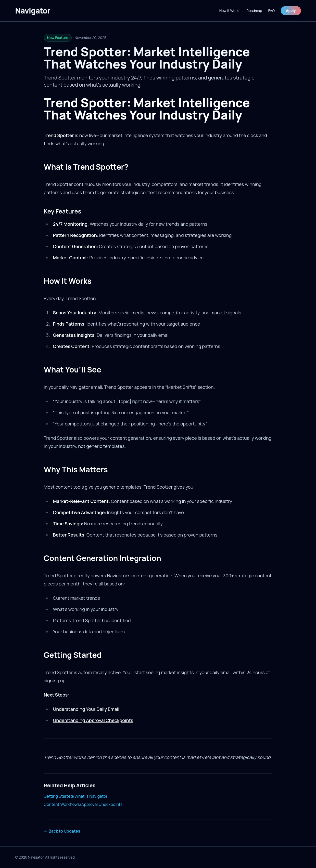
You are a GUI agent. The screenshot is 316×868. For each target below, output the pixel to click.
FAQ (271, 11)
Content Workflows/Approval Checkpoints (83, 804)
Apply (291, 11)
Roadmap (254, 11)
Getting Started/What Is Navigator (76, 796)
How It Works (230, 11)
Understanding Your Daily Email (86, 709)
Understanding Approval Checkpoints (93, 720)
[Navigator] (33, 11)
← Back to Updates (62, 831)
